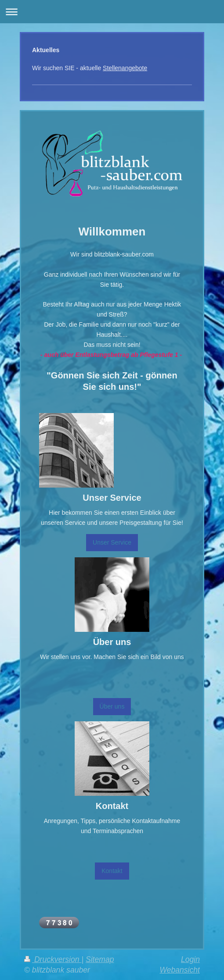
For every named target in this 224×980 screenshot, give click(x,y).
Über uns (112, 706)
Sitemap (100, 959)
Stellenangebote (125, 68)
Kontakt (112, 871)
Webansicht (180, 970)
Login (190, 959)
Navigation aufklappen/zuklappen (112, 12)
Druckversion (53, 959)
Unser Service (112, 542)
